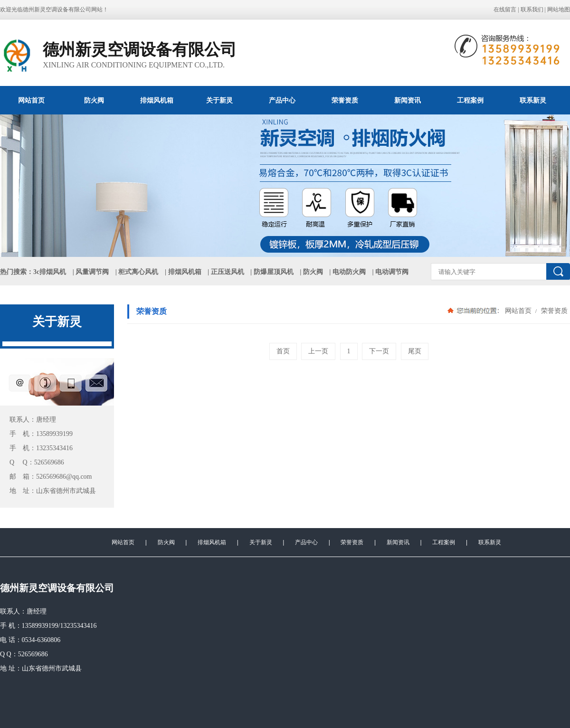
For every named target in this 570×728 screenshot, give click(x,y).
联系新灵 (533, 100)
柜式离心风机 (138, 272)
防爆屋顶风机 (274, 272)
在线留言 (505, 9)
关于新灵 (219, 100)
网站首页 (31, 100)
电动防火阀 (349, 272)
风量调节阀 (92, 272)
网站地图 (559, 9)
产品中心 (282, 100)
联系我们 (532, 9)
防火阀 (94, 100)
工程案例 (470, 100)
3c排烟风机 (50, 272)
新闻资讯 (408, 100)
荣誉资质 (345, 100)
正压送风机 (228, 272)
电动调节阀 (392, 272)
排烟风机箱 (157, 100)
